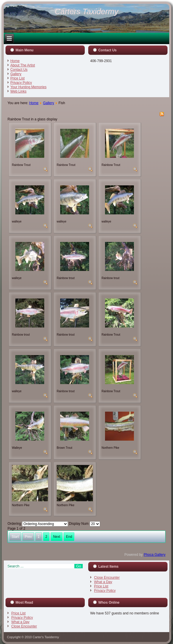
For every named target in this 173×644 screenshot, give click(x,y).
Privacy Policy (21, 83)
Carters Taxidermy (86, 12)
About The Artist (23, 65)
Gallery (16, 74)
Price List (18, 78)
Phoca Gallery (155, 555)
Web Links (19, 91)
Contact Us (19, 70)
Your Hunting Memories (28, 87)
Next (57, 537)
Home (15, 61)
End (69, 537)
